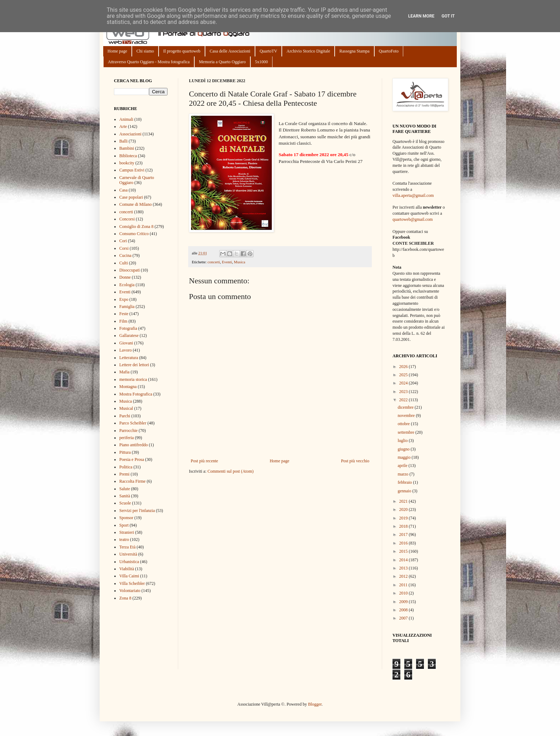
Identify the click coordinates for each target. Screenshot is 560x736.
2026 (404, 367)
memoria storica (133, 379)
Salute (125, 489)
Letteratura (129, 358)
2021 (404, 501)
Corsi (124, 248)
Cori (123, 241)
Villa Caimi (129, 576)
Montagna (128, 387)
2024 (404, 383)
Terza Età (127, 547)
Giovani (126, 343)
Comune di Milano (136, 204)
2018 (404, 526)
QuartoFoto (389, 51)
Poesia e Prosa (132, 459)
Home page (117, 51)
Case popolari (131, 197)
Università (128, 554)
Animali (126, 119)
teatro (124, 539)
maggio (404, 457)
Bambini (127, 148)
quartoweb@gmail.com (413, 219)
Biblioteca (128, 156)
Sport (124, 525)
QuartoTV (268, 51)
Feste (124, 314)
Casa (123, 190)
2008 (404, 610)
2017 (404, 534)
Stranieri (127, 532)
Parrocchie (128, 431)
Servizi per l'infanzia (137, 511)
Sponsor (126, 518)
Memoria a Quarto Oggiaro (222, 62)
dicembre (406, 407)
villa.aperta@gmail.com (413, 195)
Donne (125, 277)
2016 (404, 543)
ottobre (404, 424)
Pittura (125, 452)
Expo (124, 299)
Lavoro (126, 350)
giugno (404, 449)
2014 (404, 560)
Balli (123, 141)
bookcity (127, 163)
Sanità (125, 496)
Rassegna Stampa (354, 51)
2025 (404, 375)
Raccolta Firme (132, 481)
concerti (214, 262)
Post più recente (204, 461)
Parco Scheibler (133, 423)
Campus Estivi (132, 170)
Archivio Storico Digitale (308, 51)
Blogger (315, 704)
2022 (404, 400)
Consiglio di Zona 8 (136, 227)
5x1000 (261, 62)
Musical (126, 408)
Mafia (124, 372)
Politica (126, 467)
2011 (404, 585)
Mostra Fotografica (136, 394)
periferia (127, 438)
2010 (404, 593)
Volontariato (130, 591)
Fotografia (128, 328)
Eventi (227, 262)
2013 (404, 568)
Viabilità (127, 569)
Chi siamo (145, 51)
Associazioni (130, 134)
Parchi (125, 416)
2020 (404, 509)
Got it (448, 16)
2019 (404, 518)
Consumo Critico (134, 234)
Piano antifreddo (134, 445)
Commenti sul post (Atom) (231, 471)
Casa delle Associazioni (230, 51)
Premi (124, 474)
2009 (404, 602)
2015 (404, 551)
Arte (123, 126)
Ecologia (127, 285)
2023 (404, 392)
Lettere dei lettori (134, 365)
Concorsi (127, 219)
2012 (404, 576)
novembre (407, 416)
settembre (406, 432)
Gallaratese (129, 335)
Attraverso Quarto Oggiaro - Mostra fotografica (149, 62)
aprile (403, 466)
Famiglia (127, 307)
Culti (124, 263)
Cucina (125, 255)
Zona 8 (125, 598)
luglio (403, 441)
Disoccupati (129, 270)
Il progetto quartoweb (182, 51)
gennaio (405, 491)
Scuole (125, 503)
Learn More (421, 16)
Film (123, 321)
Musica (240, 262)
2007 (404, 618)
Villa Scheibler (132, 583)
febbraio (405, 482)
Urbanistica (129, 562)
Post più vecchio (355, 461)
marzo (403, 474)
